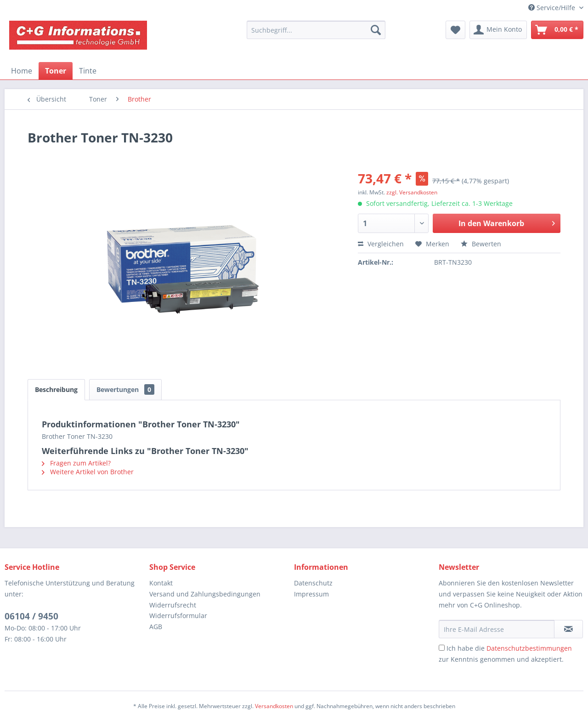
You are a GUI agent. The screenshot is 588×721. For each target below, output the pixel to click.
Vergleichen (381, 244)
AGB (156, 627)
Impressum (311, 594)
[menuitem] (316, 30)
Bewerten (481, 244)
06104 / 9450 (31, 616)
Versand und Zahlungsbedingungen (205, 594)
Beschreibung (56, 389)
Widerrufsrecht (173, 605)
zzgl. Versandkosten (412, 192)
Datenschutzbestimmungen (529, 648)
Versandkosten (274, 706)
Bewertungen (125, 389)
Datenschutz (313, 583)
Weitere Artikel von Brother (88, 472)
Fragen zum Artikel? (76, 463)
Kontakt (161, 583)
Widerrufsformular (178, 616)
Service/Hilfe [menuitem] (553, 8)
